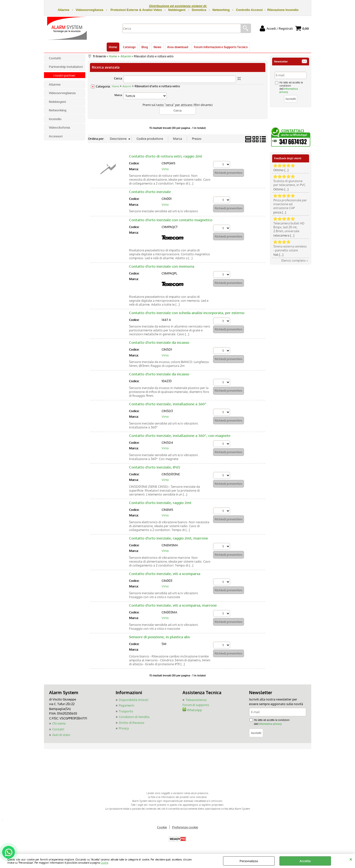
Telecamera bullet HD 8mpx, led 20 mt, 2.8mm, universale (289, 227)
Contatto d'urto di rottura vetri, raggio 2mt (166, 156)
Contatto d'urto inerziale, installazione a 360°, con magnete (180, 436)
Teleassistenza (196, 700)
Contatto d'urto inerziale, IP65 (155, 467)
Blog (145, 47)
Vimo (165, 169)
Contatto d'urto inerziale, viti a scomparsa (165, 574)
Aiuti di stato (61, 735)
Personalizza (249, 861)
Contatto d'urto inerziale (150, 192)
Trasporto (126, 711)
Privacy (124, 728)
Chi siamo (59, 723)
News (157, 47)
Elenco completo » (295, 260)
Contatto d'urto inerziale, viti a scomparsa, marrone (173, 605)
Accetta (305, 861)
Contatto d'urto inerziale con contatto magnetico (171, 220)
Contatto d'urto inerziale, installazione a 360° (168, 404)
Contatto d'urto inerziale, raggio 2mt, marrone (169, 538)
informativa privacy (270, 724)
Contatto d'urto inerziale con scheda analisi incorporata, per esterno (187, 313)
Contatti (58, 729)
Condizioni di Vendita (134, 717)
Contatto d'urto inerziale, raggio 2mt (160, 503)
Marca (118, 95)
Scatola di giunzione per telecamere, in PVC (289, 183)
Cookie (104, 863)
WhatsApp (192, 710)
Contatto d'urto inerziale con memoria (162, 266)
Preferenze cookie (185, 827)
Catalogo (129, 47)
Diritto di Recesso (132, 723)
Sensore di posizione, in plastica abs (159, 637)
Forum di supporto (196, 705)
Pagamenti (126, 705)
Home (113, 47)
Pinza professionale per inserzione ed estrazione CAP (290, 204)
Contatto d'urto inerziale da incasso (159, 342)
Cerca (118, 78)
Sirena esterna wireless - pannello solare (290, 248)
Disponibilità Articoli (134, 700)
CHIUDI (351, 859)
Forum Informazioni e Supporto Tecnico (221, 47)
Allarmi (127, 86)
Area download (178, 47)
